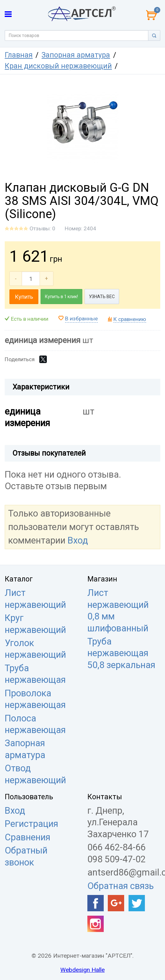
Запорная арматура (76, 55)
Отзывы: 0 (42, 228)
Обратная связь (121, 886)
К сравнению (130, 319)
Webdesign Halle (82, 970)
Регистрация (31, 824)
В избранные (81, 319)
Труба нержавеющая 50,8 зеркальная (121, 653)
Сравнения (27, 837)
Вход (78, 540)
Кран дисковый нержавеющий (58, 66)
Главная (19, 55)
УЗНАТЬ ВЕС (102, 297)
